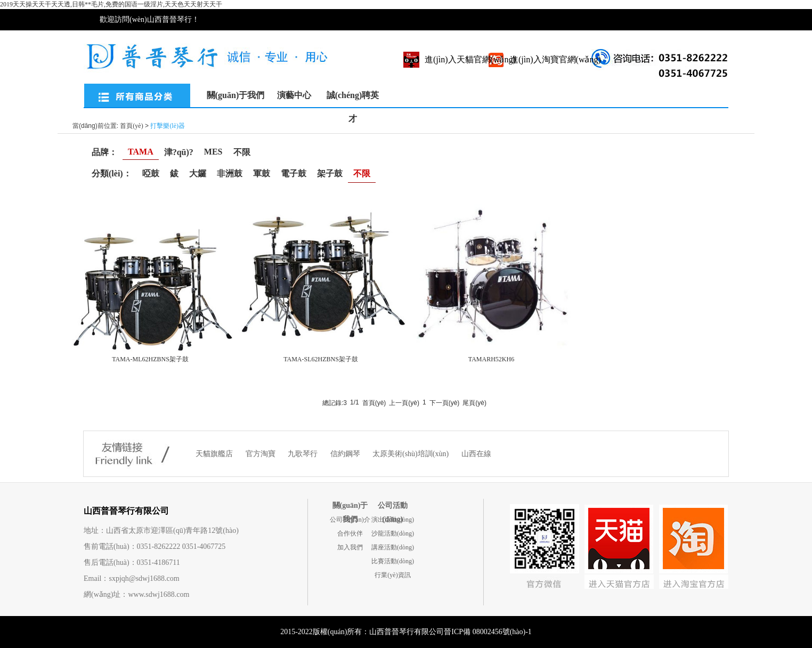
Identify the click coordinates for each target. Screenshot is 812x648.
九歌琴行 (304, 454)
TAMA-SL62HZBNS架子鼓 (321, 359)
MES (213, 152)
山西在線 (476, 454)
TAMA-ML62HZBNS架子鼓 (150, 359)
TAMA (141, 152)
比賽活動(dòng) (393, 561)
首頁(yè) (131, 126)
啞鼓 (151, 173)
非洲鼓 (230, 173)
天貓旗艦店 (215, 454)
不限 (242, 152)
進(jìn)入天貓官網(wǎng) (470, 59)
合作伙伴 (350, 533)
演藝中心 (294, 95)
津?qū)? (179, 152)
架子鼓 (330, 173)
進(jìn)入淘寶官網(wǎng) (555, 59)
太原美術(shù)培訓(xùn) (412, 454)
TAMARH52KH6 (491, 359)
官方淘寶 (262, 454)
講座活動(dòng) (393, 547)
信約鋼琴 (346, 454)
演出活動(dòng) (393, 520)
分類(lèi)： (112, 173)
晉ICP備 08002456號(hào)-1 (488, 632)
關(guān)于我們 (236, 95)
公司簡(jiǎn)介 (350, 520)
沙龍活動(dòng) (393, 533)
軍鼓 (262, 173)
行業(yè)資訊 (392, 575)
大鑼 (198, 173)
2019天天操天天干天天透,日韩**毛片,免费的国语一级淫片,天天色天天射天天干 (111, 4)
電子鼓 (294, 173)
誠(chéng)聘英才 (353, 99)
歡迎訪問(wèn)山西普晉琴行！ (149, 19)
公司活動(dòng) (393, 507)
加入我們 (350, 547)
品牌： (104, 152)
